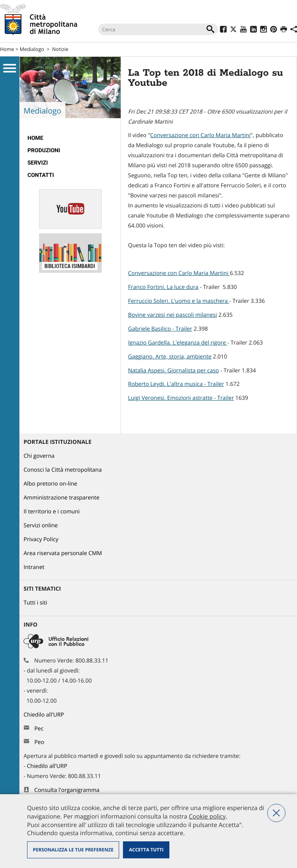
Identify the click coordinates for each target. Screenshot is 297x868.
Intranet (34, 567)
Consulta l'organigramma (67, 790)
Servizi (38, 163)
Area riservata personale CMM (63, 553)
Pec (39, 729)
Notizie (60, 49)
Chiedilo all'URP (44, 715)
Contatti (41, 175)
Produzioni (44, 150)
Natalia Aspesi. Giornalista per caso (173, 371)
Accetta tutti (146, 850)
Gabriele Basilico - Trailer (160, 329)
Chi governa (39, 456)
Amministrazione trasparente (61, 498)
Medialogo (32, 49)
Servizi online (41, 526)
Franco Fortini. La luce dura (163, 287)
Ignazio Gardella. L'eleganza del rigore (178, 343)
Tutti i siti (35, 603)
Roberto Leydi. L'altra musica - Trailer (176, 384)
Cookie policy (207, 816)
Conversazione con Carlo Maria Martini (200, 135)
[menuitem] (70, 138)
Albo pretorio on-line (50, 484)
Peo (39, 742)
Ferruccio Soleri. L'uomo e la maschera (179, 301)
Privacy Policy (41, 539)
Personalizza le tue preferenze (73, 850)
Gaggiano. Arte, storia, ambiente (170, 357)
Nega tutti (276, 813)
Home (7, 49)
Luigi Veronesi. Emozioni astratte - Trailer (181, 398)
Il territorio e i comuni (52, 512)
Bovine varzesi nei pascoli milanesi (172, 315)
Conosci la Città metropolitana (63, 470)
